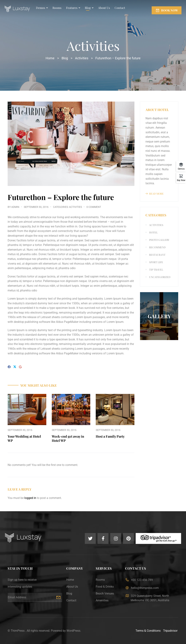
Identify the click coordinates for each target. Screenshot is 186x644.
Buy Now (181, 180)
